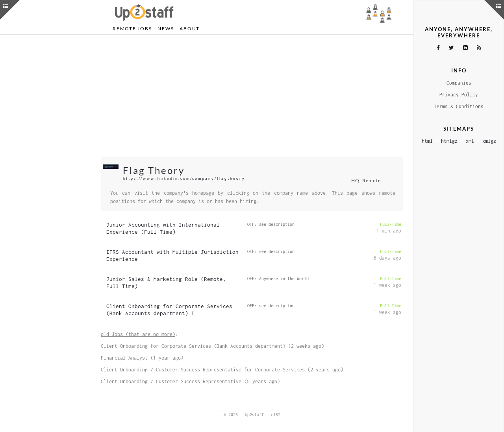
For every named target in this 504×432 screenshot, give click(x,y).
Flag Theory (154, 170)
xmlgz (489, 141)
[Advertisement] (252, 96)
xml (470, 141)
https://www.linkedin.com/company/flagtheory (184, 178)
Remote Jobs (132, 29)
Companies (459, 83)
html (427, 141)
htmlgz (449, 141)
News (166, 29)
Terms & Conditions (459, 106)
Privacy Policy (459, 95)
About (190, 29)
